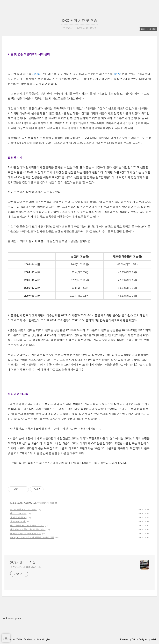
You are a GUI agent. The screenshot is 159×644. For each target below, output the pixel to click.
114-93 (37, 74)
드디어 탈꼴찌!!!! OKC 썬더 (23, 509)
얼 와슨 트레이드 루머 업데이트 (25, 534)
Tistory (135, 639)
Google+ (46, 639)
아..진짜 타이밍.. (18, 521)
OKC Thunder (31, 503)
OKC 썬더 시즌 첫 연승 (79, 21)
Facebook (28, 639)
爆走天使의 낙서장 (23, 562)
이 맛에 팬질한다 (18, 517)
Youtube (37, 639)
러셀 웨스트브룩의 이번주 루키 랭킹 (28, 529)
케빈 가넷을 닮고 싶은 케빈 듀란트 (27, 526)
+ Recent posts (12, 618)
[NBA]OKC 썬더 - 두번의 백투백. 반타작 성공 (32, 537)
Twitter (20, 639)
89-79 (117, 74)
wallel (153, 639)
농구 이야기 (16, 503)
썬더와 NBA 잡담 (18, 513)
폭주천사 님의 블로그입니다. (25, 567)
